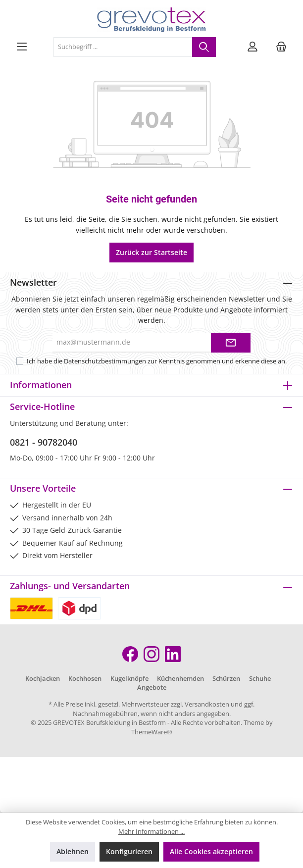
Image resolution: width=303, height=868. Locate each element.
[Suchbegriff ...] (123, 47)
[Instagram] (151, 654)
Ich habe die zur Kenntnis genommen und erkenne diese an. (157, 361)
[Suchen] (204, 47)
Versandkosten (207, 704)
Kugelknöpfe (129, 679)
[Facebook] (130, 654)
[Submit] (231, 343)
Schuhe (260, 679)
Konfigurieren (129, 851)
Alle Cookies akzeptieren (211, 851)
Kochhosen (85, 679)
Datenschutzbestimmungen (105, 361)
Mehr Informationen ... (151, 832)
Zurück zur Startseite (151, 252)
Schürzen (226, 679)
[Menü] (22, 47)
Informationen (41, 385)
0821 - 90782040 (44, 442)
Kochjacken (43, 679)
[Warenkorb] (281, 47)
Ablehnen (73, 851)
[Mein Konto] (252, 47)
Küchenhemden (180, 679)
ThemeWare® (152, 732)
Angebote (152, 688)
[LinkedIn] (173, 654)
